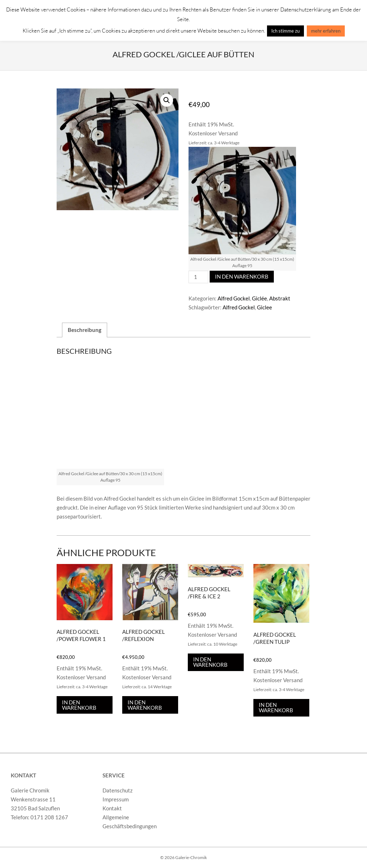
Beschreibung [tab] (85, 330)
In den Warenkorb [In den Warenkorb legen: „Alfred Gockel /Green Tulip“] (276, 708)
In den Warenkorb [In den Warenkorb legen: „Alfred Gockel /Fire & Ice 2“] (210, 662)
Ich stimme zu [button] (285, 31)
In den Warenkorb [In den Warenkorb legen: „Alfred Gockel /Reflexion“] (145, 705)
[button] (167, 100)
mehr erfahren (326, 31)
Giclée (259, 298)
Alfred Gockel (234, 298)
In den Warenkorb (242, 276)
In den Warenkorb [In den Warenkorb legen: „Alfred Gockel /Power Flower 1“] (79, 705)
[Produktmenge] (198, 277)
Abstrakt (280, 298)
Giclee (264, 307)
